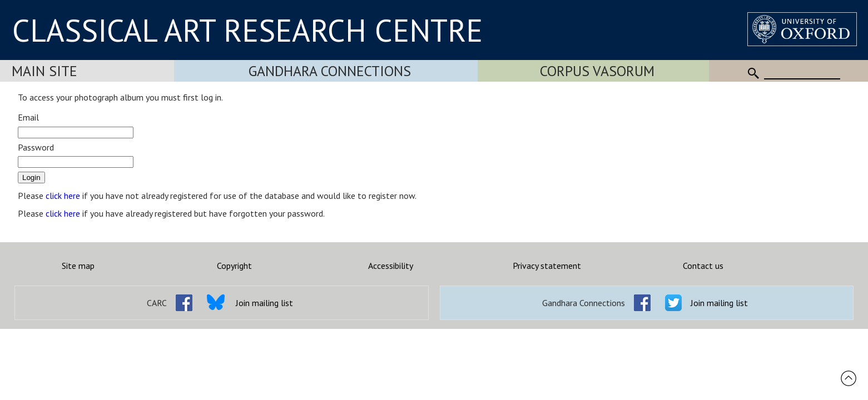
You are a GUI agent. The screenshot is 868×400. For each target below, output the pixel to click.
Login (31, 177)
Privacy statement (547, 266)
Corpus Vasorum (597, 71)
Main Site (44, 71)
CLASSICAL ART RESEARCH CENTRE (247, 30)
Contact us (703, 266)
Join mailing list (264, 303)
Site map (78, 266)
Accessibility (391, 266)
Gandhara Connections (330, 71)
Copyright (234, 266)
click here (63, 196)
